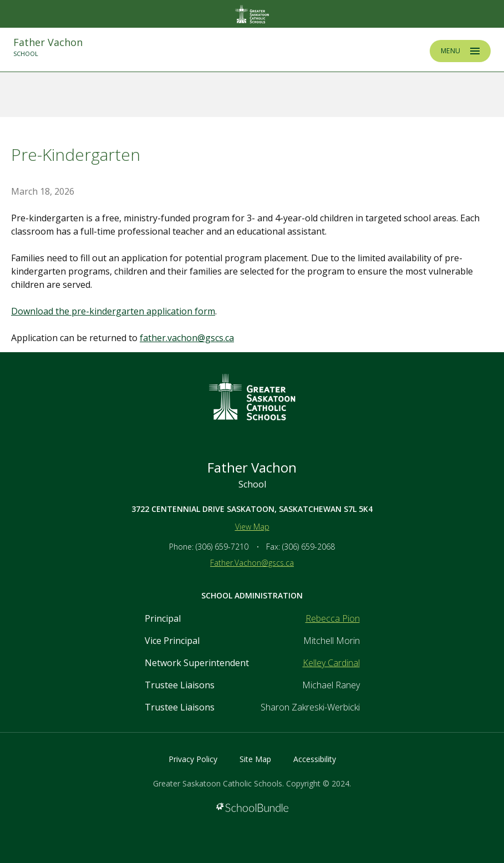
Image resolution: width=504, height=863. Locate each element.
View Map (252, 527)
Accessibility (315, 759)
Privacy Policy (193, 759)
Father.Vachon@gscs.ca (252, 563)
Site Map (255, 759)
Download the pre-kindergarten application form (113, 311)
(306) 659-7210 (222, 547)
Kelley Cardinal (331, 663)
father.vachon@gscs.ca (187, 338)
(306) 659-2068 (309, 547)
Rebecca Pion (333, 618)
